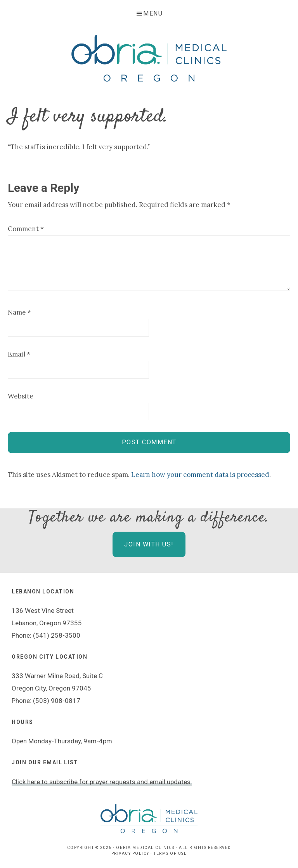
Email (19, 354)
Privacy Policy (130, 853)
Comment (26, 229)
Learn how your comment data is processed (200, 475)
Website (21, 396)
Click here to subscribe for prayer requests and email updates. (102, 782)
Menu (153, 13)
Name (19, 312)
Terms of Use (170, 853)
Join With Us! (149, 544)
